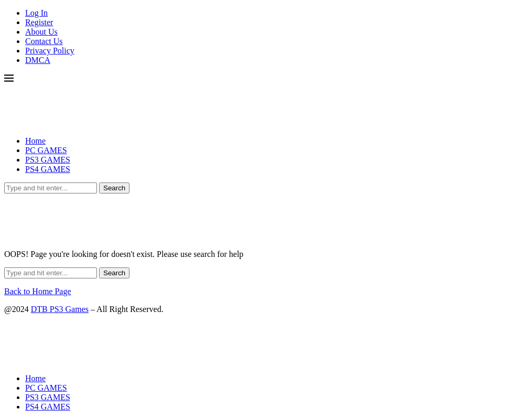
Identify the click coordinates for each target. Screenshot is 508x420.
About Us (41, 32)
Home (35, 141)
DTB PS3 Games (60, 309)
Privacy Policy (50, 51)
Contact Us (44, 41)
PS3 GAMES (48, 160)
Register (39, 22)
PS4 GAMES (48, 169)
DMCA (38, 60)
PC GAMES (46, 150)
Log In (36, 13)
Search (114, 188)
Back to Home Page (38, 291)
